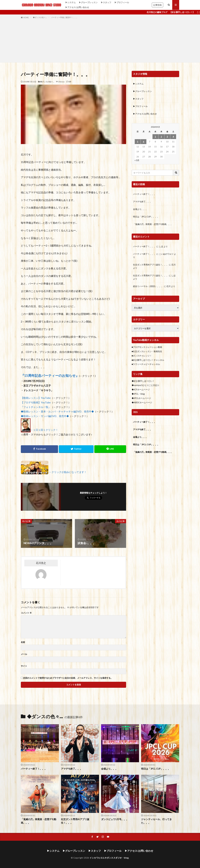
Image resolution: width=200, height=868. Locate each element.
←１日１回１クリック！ (44, 430)
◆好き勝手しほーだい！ (143, 381)
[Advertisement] (100, 40)
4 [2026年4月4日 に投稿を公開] (173, 137)
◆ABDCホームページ (142, 402)
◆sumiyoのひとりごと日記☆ (145, 385)
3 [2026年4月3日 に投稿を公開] (167, 137)
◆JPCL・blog (138, 394)
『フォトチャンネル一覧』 (36, 407)
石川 (173, 265)
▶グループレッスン (88, 2)
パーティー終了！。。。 (145, 194)
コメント (26, 613)
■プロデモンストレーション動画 (147, 347)
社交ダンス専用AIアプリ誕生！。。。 (151, 265)
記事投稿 (157, 5)
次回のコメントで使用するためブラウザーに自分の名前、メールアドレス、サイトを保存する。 (68, 678)
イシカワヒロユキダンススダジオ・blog (109, 858)
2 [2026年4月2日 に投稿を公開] (161, 137)
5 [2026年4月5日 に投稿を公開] (138, 142)
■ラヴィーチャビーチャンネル (146, 364)
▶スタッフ (106, 2)
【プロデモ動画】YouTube (36, 402)
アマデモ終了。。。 (142, 202)
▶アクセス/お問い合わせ (77, 7)
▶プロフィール (122, 2)
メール (24, 654)
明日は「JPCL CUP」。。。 (146, 217)
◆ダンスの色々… (40, 17)
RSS (136, 412)
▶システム (70, 2)
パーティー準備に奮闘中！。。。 (65, 17)
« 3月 (137, 160)
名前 (23, 642)
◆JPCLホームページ (141, 398)
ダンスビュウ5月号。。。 (115, 819)
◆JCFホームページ (141, 389)
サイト (24, 666)
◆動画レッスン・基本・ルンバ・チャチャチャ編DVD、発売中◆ (57, 412)
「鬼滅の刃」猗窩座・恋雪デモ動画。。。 (153, 224)
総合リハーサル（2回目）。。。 (148, 286)
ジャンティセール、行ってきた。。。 (156, 821)
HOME (26, 18)
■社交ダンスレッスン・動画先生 (147, 351)
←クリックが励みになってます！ (68, 472)
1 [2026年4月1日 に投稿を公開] (155, 137)
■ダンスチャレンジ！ (142, 356)
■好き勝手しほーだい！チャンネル (148, 360)
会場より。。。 (140, 209)
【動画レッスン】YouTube (36, 398)
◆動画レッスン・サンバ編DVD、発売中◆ (45, 416)
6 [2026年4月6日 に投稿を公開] (144, 142)
